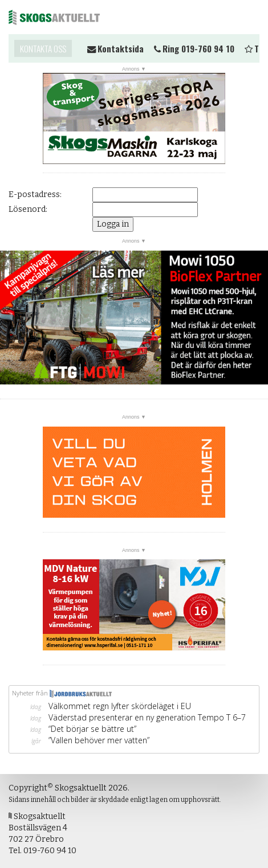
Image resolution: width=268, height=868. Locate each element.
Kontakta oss (43, 48)
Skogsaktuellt (54, 17)
